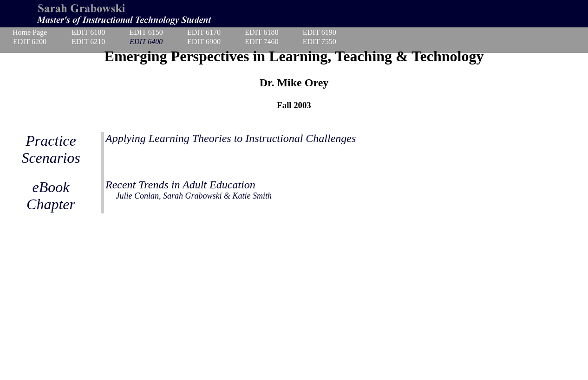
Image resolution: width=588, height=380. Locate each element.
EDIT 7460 (261, 42)
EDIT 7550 (320, 42)
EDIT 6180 (261, 32)
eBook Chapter (51, 196)
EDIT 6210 (88, 42)
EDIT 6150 (146, 32)
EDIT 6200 (30, 42)
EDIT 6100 (88, 32)
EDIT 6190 (320, 32)
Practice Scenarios (51, 149)
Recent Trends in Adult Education (189, 190)
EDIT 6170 (204, 32)
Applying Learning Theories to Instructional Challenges (231, 138)
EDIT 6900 (204, 42)
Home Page (30, 32)
